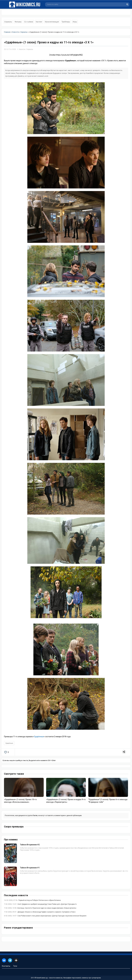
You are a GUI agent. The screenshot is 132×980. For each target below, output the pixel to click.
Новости (22, 49)
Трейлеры (66, 22)
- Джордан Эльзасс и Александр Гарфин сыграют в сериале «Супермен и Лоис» (40, 912)
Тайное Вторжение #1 (30, 868)
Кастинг (39, 22)
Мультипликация (52, 22)
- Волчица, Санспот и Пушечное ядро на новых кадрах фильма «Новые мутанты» (40, 908)
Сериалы (8, 22)
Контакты (6, 966)
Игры (75, 22)
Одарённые (39, 737)
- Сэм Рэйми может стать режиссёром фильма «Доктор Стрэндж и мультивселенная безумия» (45, 916)
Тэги (15, 966)
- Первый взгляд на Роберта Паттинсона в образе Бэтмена (32, 900)
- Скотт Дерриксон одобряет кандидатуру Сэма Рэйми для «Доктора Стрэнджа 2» (40, 904)
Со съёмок (29, 22)
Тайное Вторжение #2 (30, 845)
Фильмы (18, 22)
